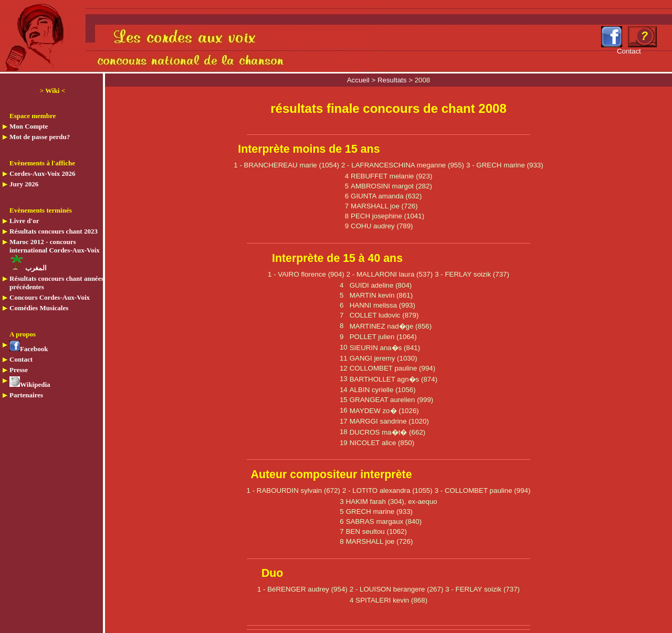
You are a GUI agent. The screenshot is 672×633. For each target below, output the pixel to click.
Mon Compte (29, 126)
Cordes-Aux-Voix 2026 (43, 173)
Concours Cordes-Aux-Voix (50, 297)
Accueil (359, 80)
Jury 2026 (24, 184)
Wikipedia (30, 384)
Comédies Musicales (39, 308)
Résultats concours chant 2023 (54, 231)
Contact (21, 359)
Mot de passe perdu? (40, 137)
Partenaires (26, 395)
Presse (19, 370)
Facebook (29, 349)
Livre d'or (24, 221)
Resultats (393, 80)
